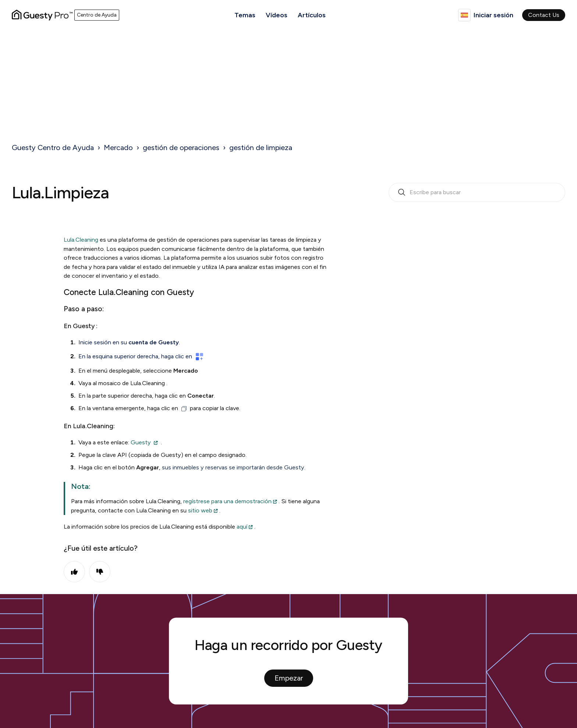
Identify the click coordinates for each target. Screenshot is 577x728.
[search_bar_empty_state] (477, 192)
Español (464, 15)
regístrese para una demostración (227, 501)
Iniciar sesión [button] (493, 15)
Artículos (312, 15)
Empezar (289, 678)
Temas (245, 15)
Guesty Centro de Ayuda (53, 148)
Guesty (141, 442)
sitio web (200, 510)
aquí (242, 527)
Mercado (118, 148)
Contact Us (544, 15)
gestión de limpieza (261, 148)
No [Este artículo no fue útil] (100, 572)
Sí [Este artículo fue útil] (74, 572)
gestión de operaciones (181, 148)
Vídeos (277, 15)
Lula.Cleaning (81, 240)
